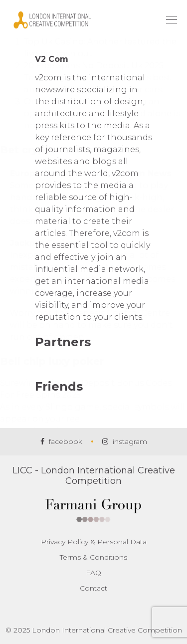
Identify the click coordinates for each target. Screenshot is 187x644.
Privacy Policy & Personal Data (94, 542)
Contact (93, 588)
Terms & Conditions (93, 557)
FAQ (93, 573)
